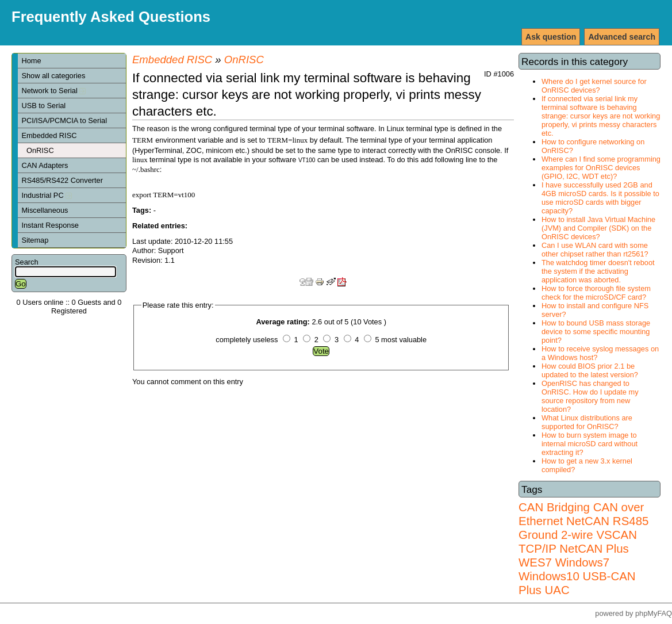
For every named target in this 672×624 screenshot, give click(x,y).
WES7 (535, 562)
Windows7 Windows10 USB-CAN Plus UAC (577, 576)
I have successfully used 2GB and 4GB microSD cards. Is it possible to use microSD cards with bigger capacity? (600, 198)
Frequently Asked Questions (111, 17)
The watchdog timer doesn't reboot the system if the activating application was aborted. (598, 271)
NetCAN (588, 521)
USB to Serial (43, 106)
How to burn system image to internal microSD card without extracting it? (590, 444)
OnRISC (40, 150)
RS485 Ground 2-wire (583, 528)
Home (31, 61)
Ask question (551, 37)
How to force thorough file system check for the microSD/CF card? (596, 293)
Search (27, 262)
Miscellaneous (45, 210)
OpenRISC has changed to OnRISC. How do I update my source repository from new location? (590, 396)
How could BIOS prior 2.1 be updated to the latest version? (590, 370)
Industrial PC (47, 195)
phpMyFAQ (654, 613)
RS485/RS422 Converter (62, 180)
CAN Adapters (45, 165)
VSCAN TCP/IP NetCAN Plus (578, 541)
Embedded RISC (49, 135)
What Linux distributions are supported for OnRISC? (587, 422)
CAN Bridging (554, 507)
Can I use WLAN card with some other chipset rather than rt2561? (595, 250)
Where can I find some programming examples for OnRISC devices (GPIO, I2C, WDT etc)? (601, 168)
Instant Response (50, 225)
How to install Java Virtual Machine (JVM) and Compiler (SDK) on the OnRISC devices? (598, 228)
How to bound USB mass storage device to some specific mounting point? (596, 332)
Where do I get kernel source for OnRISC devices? (594, 86)
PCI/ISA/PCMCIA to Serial (64, 120)
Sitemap (35, 240)
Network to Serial (53, 91)
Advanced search (622, 37)
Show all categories (53, 76)
